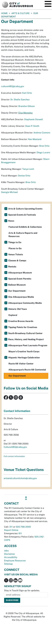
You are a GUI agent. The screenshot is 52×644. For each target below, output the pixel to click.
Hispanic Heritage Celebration (24, 358)
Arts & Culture (21, 13)
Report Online (11, 530)
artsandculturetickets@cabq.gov (20, 478)
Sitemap (8, 564)
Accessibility (11, 557)
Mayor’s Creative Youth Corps (24, 351)
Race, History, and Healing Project (26, 339)
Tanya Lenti (28, 169)
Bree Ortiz (44, 146)
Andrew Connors (42, 133)
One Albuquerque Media (21, 297)
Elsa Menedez (26, 113)
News (11, 221)
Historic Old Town (17, 309)
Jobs (6, 551)
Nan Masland (35, 139)
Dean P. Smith (32, 126)
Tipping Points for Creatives (23, 327)
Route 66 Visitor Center (21, 364)
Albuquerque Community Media (25, 303)
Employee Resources (15, 561)
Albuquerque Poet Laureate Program (28, 345)
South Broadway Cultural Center (25, 333)
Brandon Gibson (27, 106)
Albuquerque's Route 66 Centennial (27, 370)
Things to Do (15, 242)
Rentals (12, 267)
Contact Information (17, 411)
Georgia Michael (9, 192)
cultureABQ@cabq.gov (13, 86)
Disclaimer (10, 554)
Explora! (13, 315)
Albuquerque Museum (20, 273)
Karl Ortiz (27, 93)
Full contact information (14, 456)
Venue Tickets (16, 254)
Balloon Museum (17, 285)
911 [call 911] (20, 533)
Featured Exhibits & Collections (25, 227)
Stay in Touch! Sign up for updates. (22, 590)
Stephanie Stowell (34, 119)
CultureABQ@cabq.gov (15, 447)
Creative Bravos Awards (21, 321)
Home (4, 13)
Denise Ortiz (24, 176)
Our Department (17, 291)
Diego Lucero (43, 152)
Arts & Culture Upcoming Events (25, 209)
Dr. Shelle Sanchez (20, 100)
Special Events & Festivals (22, 215)
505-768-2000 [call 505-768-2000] (23, 527)
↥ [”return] (26, 498)
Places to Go (15, 248)
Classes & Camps (17, 261)
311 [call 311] (11, 527)
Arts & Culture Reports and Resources (23, 235)
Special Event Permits (20, 279)
